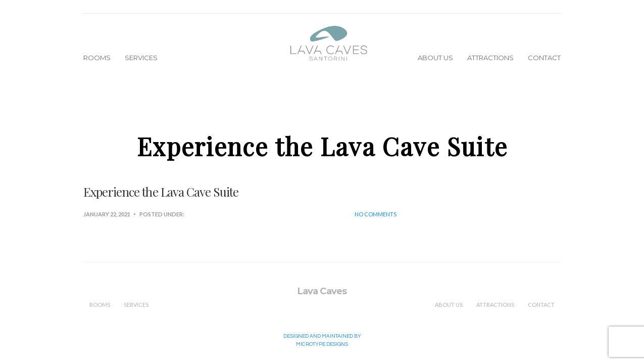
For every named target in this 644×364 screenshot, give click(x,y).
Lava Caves (322, 291)
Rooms (97, 58)
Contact (544, 58)
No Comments (376, 214)
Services (141, 58)
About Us (435, 58)
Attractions (490, 58)
